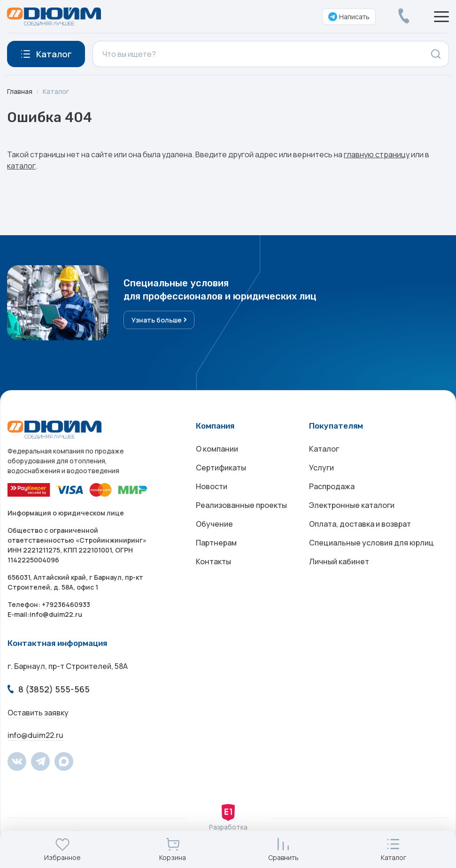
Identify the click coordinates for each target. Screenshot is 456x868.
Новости (212, 486)
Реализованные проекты (241, 505)
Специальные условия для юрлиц (371, 543)
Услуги (321, 468)
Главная (20, 91)
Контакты (213, 561)
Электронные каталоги (352, 505)
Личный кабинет (339, 561)
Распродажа (332, 486)
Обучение (214, 524)
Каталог (56, 91)
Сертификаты (221, 468)
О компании (217, 449)
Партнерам (216, 543)
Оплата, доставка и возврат (360, 524)
